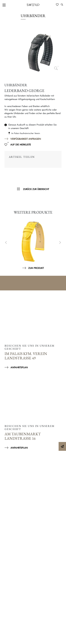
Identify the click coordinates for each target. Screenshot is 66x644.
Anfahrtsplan (19, 367)
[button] (5, 639)
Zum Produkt (36, 268)
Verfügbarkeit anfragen (26, 139)
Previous (6, 243)
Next (60, 243)
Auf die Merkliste (21, 145)
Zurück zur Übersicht (36, 189)
